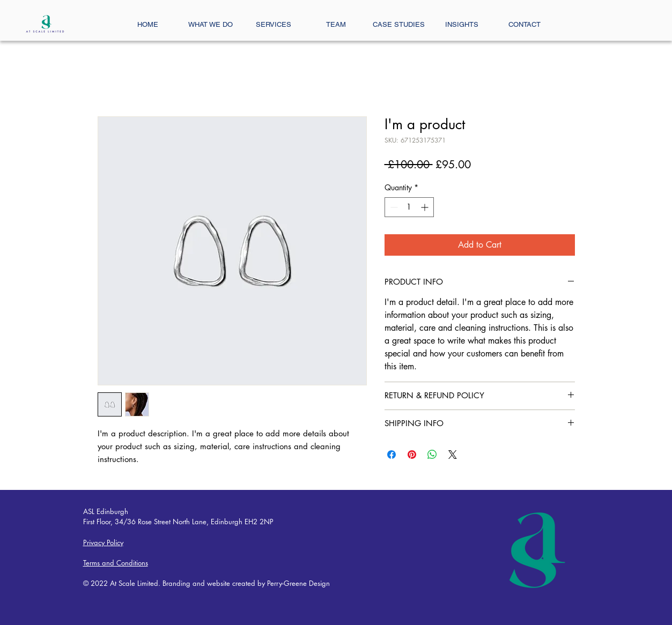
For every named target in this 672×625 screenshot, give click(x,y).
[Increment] (426, 207)
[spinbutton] (409, 207)
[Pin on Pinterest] (412, 455)
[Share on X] (453, 455)
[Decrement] (393, 207)
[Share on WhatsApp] (432, 455)
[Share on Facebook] (392, 455)
